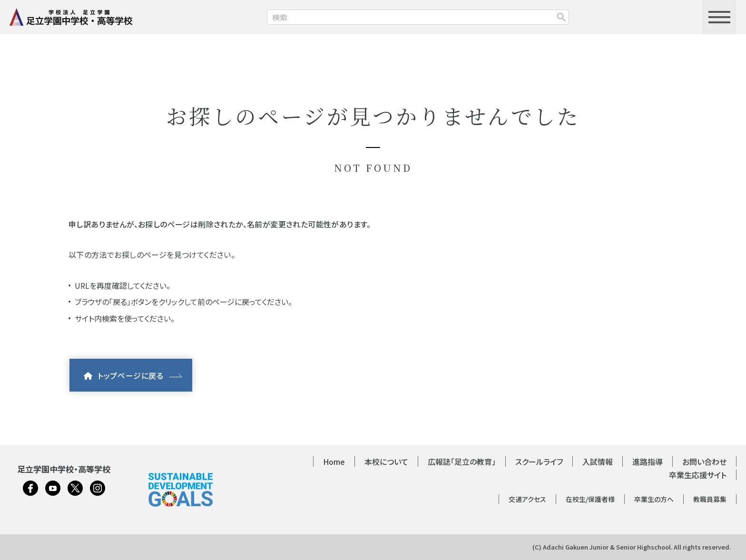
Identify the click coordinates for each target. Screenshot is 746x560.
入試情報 (598, 462)
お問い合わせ (704, 462)
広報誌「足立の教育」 (462, 462)
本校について (386, 462)
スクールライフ (539, 462)
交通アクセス (527, 499)
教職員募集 (710, 499)
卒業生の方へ (654, 499)
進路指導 (648, 462)
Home (334, 462)
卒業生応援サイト (698, 475)
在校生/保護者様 (590, 499)
